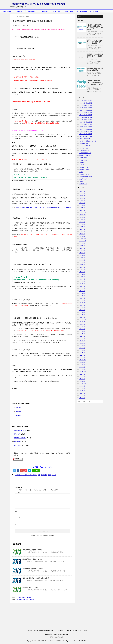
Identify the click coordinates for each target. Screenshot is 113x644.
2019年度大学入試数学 (86, 122)
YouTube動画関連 (85, 139)
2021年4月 (82, 265)
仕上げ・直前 (57, 12)
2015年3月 (82, 353)
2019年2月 (82, 284)
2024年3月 (82, 205)
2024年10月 (83, 196)
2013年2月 (82, 381)
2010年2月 (82, 398)
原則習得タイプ (84, 162)
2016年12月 (83, 319)
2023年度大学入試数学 (86, 132)
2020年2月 (82, 277)
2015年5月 (82, 350)
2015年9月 (82, 346)
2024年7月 (82, 198)
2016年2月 (82, 338)
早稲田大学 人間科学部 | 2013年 (33, 569)
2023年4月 (82, 227)
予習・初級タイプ (84, 143)
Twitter (69, 609)
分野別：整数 (83, 160)
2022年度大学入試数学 (86, 129)
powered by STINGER (80, 619)
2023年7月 (82, 222)
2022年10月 (83, 241)
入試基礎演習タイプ (85, 151)
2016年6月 (82, 329)
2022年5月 (82, 253)
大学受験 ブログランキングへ (42, 467)
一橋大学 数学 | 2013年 (30, 588)
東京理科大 (44, 475)
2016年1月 (82, 341)
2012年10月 (83, 384)
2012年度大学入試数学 (86, 105)
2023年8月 (82, 220)
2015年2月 (82, 355)
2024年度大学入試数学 (86, 134)
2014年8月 (82, 365)
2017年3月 (82, 312)
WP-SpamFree (50, 536)
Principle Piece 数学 (82, 12)
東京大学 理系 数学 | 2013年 (26, 600)
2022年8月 (82, 246)
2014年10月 (83, 362)
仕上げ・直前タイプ (85, 146)
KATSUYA (34, 475)
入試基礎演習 (32, 12)
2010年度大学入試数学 (86, 101)
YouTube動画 (94, 12)
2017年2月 (82, 315)
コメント (17, 493)
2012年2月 (82, 391)
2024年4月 (82, 203)
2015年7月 (82, 348)
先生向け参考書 (84, 148)
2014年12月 (83, 360)
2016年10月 (83, 322)
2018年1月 (82, 300)
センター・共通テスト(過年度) (88, 141)
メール (17, 518)
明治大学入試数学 (84, 170)
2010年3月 (82, 396)
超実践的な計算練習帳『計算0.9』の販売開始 (95, 69)
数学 (39, 475)
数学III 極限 (17, 442)
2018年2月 (82, 298)
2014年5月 (82, 367)
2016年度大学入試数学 (86, 115)
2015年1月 (82, 357)
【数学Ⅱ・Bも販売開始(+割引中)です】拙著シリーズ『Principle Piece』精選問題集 (95, 27)
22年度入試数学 (7, 12)
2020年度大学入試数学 (86, 124)
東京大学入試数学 (84, 174)
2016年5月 (82, 331)
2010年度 (19, 408)
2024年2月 (82, 208)
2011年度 (19, 411)
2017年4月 (82, 310)
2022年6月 (82, 251)
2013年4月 (82, 377)
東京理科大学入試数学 (86, 177)
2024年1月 (82, 210)
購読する (81, 16)
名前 (17, 512)
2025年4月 (82, 191)
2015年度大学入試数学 (86, 113)
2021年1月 (82, 272)
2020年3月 (82, 274)
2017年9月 (82, 305)
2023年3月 (82, 229)
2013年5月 (82, 374)
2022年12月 (83, 236)
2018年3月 (82, 296)
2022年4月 (82, 255)
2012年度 (19, 415)
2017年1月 (82, 317)
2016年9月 (82, 324)
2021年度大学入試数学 (86, 127)
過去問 (54, 475)
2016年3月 (82, 336)
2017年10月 (83, 303)
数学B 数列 (17, 434)
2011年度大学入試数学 (86, 103)
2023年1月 (82, 234)
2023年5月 (82, 224)
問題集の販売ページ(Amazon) (46, 609)
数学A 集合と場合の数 (20, 430)
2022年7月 (82, 248)
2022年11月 (83, 239)
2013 (29, 475)
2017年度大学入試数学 (86, 117)
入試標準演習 (44, 12)
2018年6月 (82, 291)
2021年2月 (82, 270)
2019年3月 (82, 281)
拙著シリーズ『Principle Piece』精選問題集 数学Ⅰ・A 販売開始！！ (94, 42)
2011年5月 (82, 393)
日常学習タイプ (84, 167)
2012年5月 (82, 388)
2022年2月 (82, 260)
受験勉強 (82, 165)
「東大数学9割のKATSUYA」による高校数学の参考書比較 (37, 4)
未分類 (81, 172)
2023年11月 (83, 215)
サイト (17, 524)
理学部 (50, 475)
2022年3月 (82, 258)
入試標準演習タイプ (85, 153)
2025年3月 (82, 193)
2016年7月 (82, 327)
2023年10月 (83, 217)
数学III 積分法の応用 (20, 438)
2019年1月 (82, 286)
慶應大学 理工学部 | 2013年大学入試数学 (36, 578)
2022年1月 (82, 262)
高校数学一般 (83, 184)
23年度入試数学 (69, 12)
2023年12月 (83, 212)
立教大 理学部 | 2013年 (24, 597)
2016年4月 (82, 334)
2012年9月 (82, 386)
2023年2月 (82, 231)
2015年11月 (83, 343)
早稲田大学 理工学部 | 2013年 (32, 559)
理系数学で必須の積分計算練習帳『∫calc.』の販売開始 (95, 56)
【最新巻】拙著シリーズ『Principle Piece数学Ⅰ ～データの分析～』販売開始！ (95, 83)
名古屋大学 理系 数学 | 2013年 (32, 550)
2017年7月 (82, 308)
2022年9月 (82, 243)
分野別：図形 (83, 158)
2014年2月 (82, 369)
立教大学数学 (83, 179)
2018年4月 (82, 293)
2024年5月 (82, 201)
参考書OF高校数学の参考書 (56, 615)
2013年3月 (82, 379)
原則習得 (19, 12)
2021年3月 (82, 267)
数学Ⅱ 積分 (17, 445)
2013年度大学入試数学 (21, 475)
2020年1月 (82, 279)
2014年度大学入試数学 (86, 110)
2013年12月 (83, 372)
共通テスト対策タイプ (86, 155)
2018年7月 (82, 289)
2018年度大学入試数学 (86, 120)
